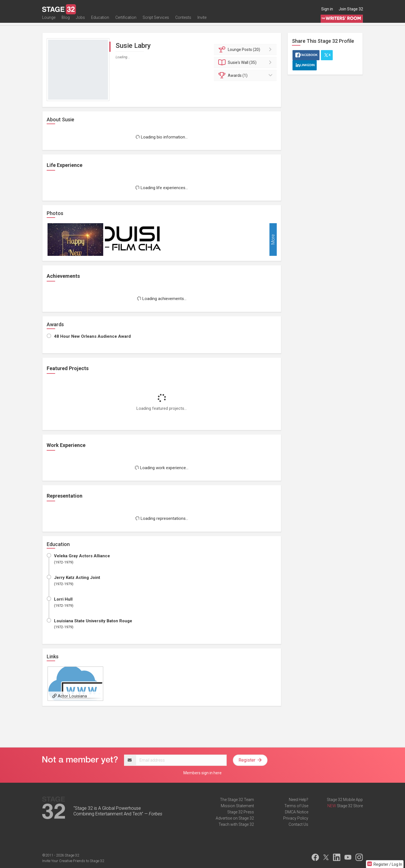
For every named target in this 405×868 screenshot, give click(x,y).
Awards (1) (246, 75)
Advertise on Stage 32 (235, 818)
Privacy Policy (296, 818)
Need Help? (299, 800)
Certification (126, 22)
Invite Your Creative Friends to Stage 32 (73, 861)
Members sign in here (202, 773)
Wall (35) (246, 62)
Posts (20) (246, 50)
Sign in (327, 9)
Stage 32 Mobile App (345, 800)
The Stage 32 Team (237, 800)
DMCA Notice (297, 812)
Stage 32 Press (241, 812)
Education (100, 22)
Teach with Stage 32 (236, 824)
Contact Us (298, 824)
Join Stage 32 (351, 9)
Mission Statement (237, 806)
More (273, 240)
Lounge (49, 22)
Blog (66, 22)
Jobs (80, 22)
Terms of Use (296, 806)
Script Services (156, 22)
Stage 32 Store (350, 806)
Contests (183, 22)
